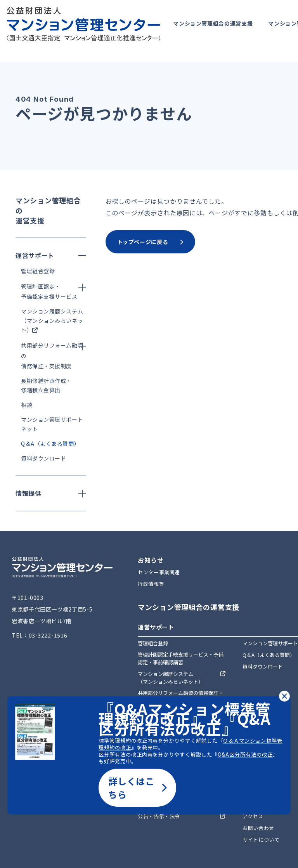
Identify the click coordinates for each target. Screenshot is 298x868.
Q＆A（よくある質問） (50, 444)
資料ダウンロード (43, 458)
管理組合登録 (38, 271)
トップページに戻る (150, 242)
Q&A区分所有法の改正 (245, 755)
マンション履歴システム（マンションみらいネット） (52, 321)
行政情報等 (151, 584)
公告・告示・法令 (159, 816)
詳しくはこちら (137, 788)
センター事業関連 (159, 572)
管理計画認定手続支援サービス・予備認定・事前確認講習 (181, 658)
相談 (27, 405)
